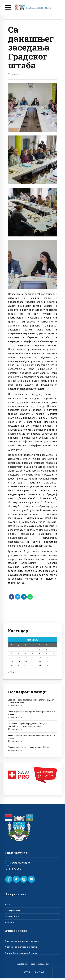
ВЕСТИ (27, 972)
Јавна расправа (12, 910)
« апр (11, 672)
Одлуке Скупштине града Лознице (21, 953)
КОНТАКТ (40, 972)
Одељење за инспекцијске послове (22, 947)
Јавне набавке (12, 916)
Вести (8, 904)
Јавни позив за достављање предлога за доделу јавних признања (31, 701)
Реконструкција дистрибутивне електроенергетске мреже (31, 713)
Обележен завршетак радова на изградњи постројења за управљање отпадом (28, 725)
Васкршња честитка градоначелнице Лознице (29, 747)
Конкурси (10, 922)
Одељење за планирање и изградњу (22, 941)
